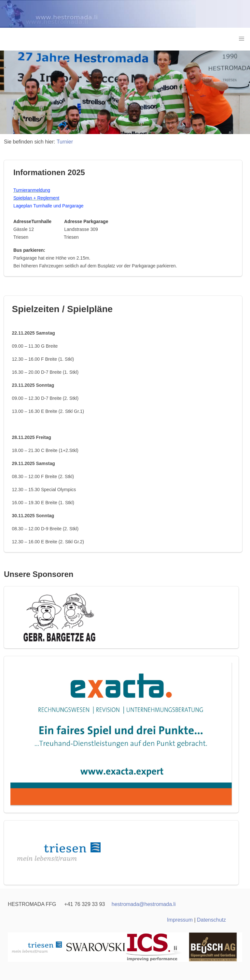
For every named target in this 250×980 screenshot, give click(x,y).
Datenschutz (211, 920)
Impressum (180, 920)
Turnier (65, 142)
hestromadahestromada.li (144, 904)
